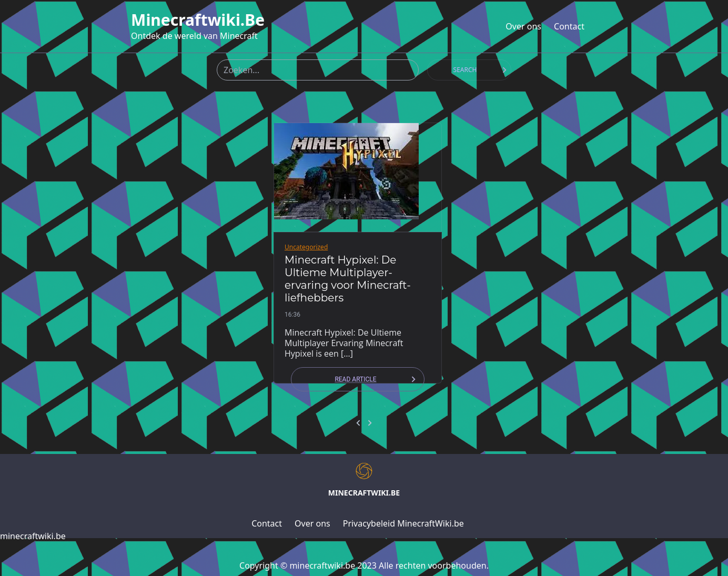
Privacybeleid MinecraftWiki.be (403, 523)
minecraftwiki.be (198, 20)
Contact (569, 26)
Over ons (523, 26)
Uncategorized (306, 247)
